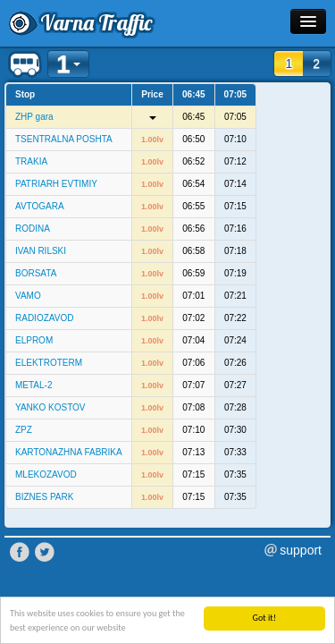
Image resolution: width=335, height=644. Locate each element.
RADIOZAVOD (44, 318)
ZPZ (24, 430)
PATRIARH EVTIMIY (56, 184)
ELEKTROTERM (49, 363)
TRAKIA (31, 161)
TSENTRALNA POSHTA (64, 139)
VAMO (28, 296)
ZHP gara (34, 117)
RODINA (33, 229)
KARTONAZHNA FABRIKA (69, 452)
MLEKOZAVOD (46, 475)
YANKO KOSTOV (50, 407)
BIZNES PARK (44, 497)
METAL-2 (34, 385)
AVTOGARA (40, 206)
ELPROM (34, 340)
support (301, 550)
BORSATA (36, 273)
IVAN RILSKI (41, 251)
